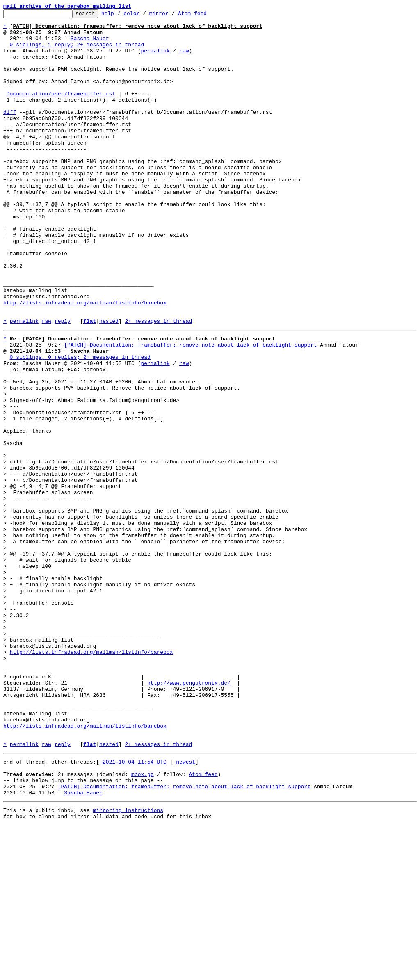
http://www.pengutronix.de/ (189, 815)
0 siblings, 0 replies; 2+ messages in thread (80, 424)
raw (184, 59)
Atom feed (205, 16)
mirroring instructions (128, 964)
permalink (155, 59)
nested (109, 383)
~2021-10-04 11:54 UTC (133, 908)
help (120, 16)
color (144, 16)
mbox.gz (143, 923)
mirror (172, 16)
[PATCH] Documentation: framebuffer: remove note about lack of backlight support (190, 410)
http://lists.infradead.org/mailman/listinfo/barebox (85, 361)
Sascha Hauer (90, 44)
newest (186, 908)
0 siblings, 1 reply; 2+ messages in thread (77, 52)
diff (10, 133)
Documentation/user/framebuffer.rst (61, 111)
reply (63, 383)
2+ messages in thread (158, 383)
